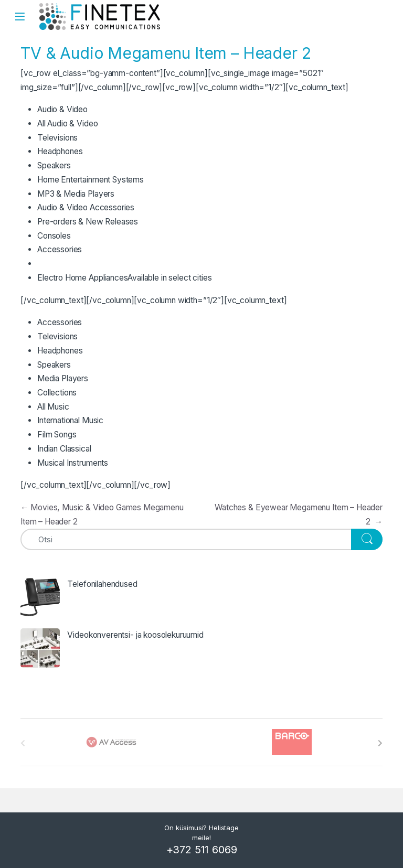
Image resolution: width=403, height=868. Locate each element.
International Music (70, 420)
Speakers (54, 165)
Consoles (54, 236)
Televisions (57, 138)
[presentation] (380, 743)
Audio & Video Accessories (86, 207)
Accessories (60, 249)
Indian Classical (64, 449)
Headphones (60, 151)
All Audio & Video (67, 124)
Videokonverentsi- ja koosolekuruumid (135, 635)
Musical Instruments (73, 463)
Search (389, 16)
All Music (53, 407)
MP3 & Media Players (76, 194)
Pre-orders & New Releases (88, 222)
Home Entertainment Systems (91, 180)
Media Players (63, 378)
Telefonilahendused (102, 584)
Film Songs (57, 435)
